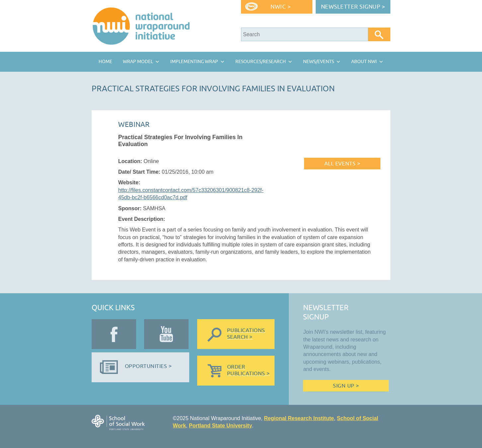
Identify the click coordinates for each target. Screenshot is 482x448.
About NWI (364, 62)
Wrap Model (138, 62)
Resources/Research (261, 62)
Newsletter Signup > (353, 7)
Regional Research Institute (299, 418)
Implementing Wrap (194, 62)
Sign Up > (346, 386)
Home (105, 62)
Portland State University (220, 426)
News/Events (319, 62)
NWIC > (281, 7)
